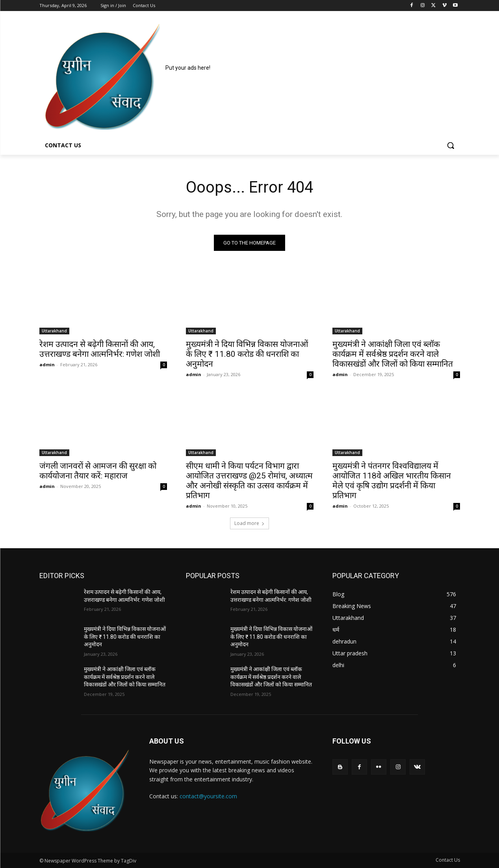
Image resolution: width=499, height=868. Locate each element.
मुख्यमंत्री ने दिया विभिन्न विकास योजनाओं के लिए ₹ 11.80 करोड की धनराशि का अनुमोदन (247, 354)
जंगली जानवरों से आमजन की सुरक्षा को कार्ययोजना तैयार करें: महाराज (98, 471)
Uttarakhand (54, 331)
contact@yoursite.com (208, 796)
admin (47, 364)
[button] (451, 145)
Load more (249, 523)
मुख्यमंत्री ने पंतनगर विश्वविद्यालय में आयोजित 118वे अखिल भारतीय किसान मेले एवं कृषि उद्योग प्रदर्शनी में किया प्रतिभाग (392, 481)
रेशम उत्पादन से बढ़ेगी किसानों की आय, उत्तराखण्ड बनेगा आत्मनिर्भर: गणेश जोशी (100, 349)
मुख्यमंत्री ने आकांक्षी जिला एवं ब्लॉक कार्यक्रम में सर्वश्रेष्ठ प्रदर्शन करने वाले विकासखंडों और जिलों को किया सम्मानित (393, 354)
